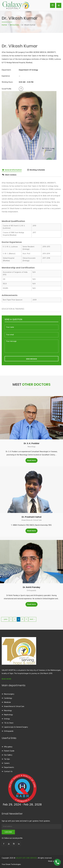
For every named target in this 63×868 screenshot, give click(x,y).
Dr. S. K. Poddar (32, 443)
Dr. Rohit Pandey (31, 587)
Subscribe (8, 832)
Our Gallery (8, 755)
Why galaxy (8, 747)
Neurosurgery (9, 694)
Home (5, 25)
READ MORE (6, 679)
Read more (31, 460)
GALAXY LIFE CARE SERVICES (26, 858)
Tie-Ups (7, 759)
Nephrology (8, 715)
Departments (9, 767)
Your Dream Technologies (11, 864)
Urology (7, 719)
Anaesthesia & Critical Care (32, 520)
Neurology (31, 447)
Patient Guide (9, 751)
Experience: (6, 76)
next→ (32, 619)
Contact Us (8, 772)
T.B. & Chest (9, 723)
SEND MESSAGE (31, 359)
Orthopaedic (31, 591)
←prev (5, 619)
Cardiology (8, 698)
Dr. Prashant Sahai (32, 517)
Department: (6, 70)
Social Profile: (7, 89)
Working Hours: (7, 82)
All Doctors (14, 25)
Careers (7, 763)
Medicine (7, 702)
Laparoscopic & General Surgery (16, 727)
